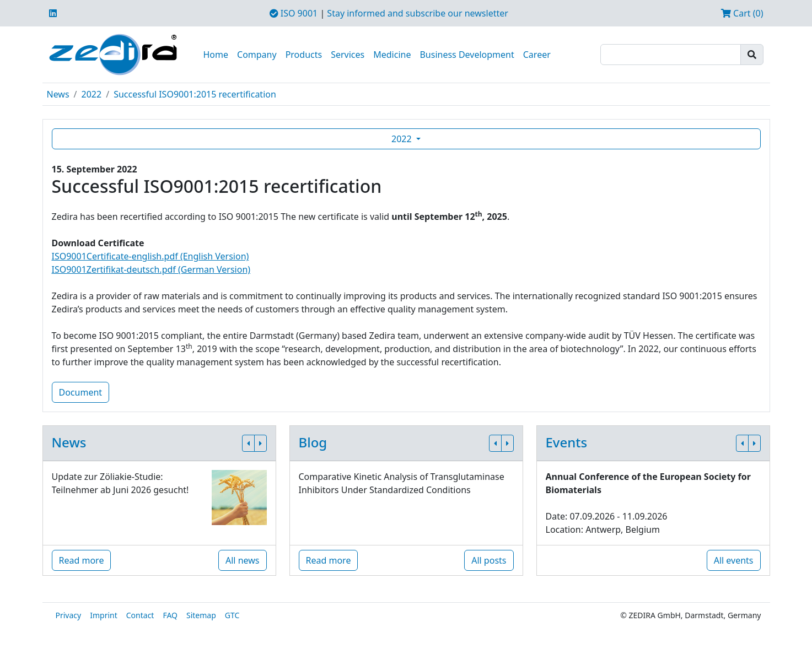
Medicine (392, 55)
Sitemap (201, 615)
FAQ (170, 615)
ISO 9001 (294, 13)
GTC (232, 615)
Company (257, 55)
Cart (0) (742, 13)
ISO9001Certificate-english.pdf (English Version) (150, 256)
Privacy (69, 615)
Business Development (467, 55)
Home (216, 55)
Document (81, 392)
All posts (489, 560)
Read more (82, 560)
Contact (140, 615)
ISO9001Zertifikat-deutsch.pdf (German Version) (151, 269)
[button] (248, 443)
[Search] (671, 55)
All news (242, 560)
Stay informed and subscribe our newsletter (418, 13)
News (58, 94)
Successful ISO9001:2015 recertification (195, 94)
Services (348, 55)
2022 (92, 94)
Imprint (104, 615)
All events (734, 560)
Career (537, 55)
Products (304, 55)
